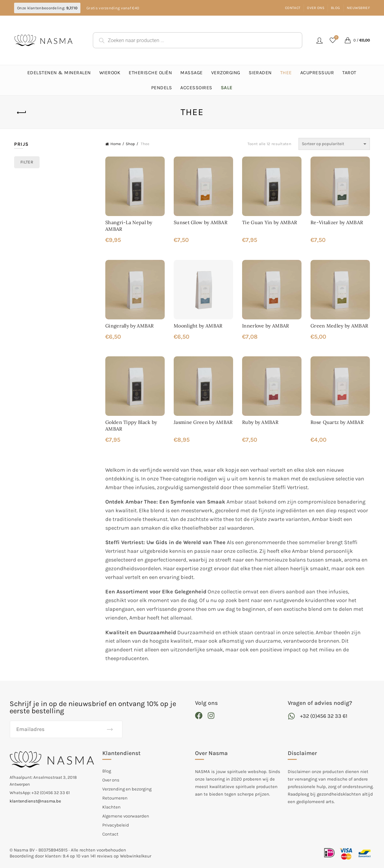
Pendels (162, 88)
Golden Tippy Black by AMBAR (131, 425)
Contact (293, 8)
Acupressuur (317, 73)
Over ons (315, 8)
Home (116, 144)
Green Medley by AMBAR (339, 326)
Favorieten (336, 38)
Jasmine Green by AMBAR (203, 422)
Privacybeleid (116, 825)
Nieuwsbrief (358, 8)
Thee (286, 73)
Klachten (111, 807)
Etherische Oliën (150, 73)
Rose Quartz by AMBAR (337, 422)
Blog (335, 8)
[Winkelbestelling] (334, 144)
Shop (130, 144)
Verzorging (226, 73)
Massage (192, 73)
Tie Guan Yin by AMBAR (270, 222)
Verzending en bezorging (127, 789)
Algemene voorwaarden (126, 816)
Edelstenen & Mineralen (59, 73)
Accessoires (196, 88)
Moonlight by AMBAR (198, 326)
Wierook (110, 73)
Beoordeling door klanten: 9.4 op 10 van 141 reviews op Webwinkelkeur (80, 856)
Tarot (349, 73)
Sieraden (260, 73)
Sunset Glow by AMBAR (201, 222)
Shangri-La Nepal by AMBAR (129, 226)
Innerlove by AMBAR (265, 326)
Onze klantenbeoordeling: (47, 8)
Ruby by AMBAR (260, 422)
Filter (27, 162)
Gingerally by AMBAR (130, 326)
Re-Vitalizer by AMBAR (337, 222)
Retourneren (115, 798)
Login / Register (319, 40)
